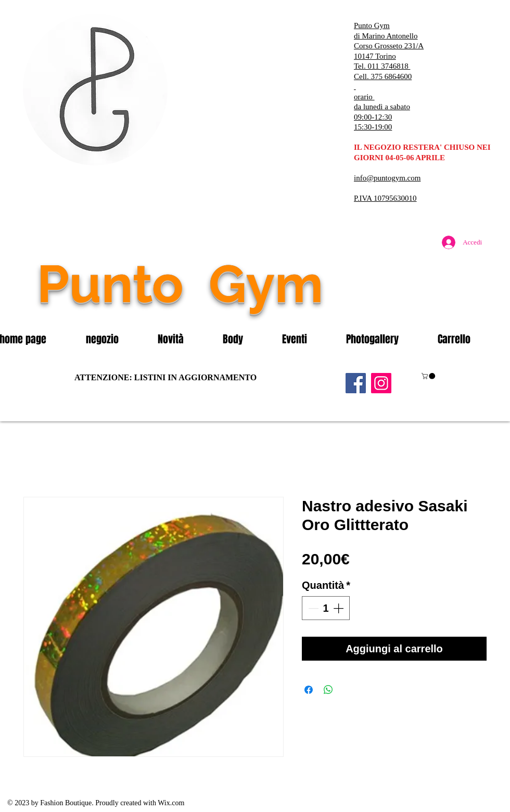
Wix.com (171, 803)
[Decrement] (312, 608)
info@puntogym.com (387, 178)
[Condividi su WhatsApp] (328, 690)
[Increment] (339, 608)
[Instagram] (381, 383)
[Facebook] (356, 383)
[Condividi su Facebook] (309, 690)
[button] (114, 339)
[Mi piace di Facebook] (424, 306)
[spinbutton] (326, 608)
